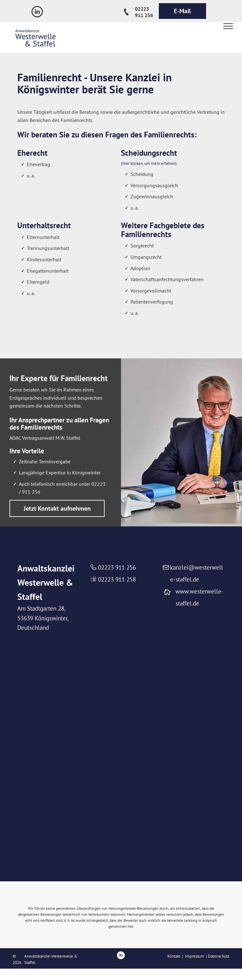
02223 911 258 (117, 579)
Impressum (195, 956)
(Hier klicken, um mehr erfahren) (149, 163)
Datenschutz (219, 956)
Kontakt (174, 956)
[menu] (228, 26)
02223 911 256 (117, 567)
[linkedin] (37, 12)
